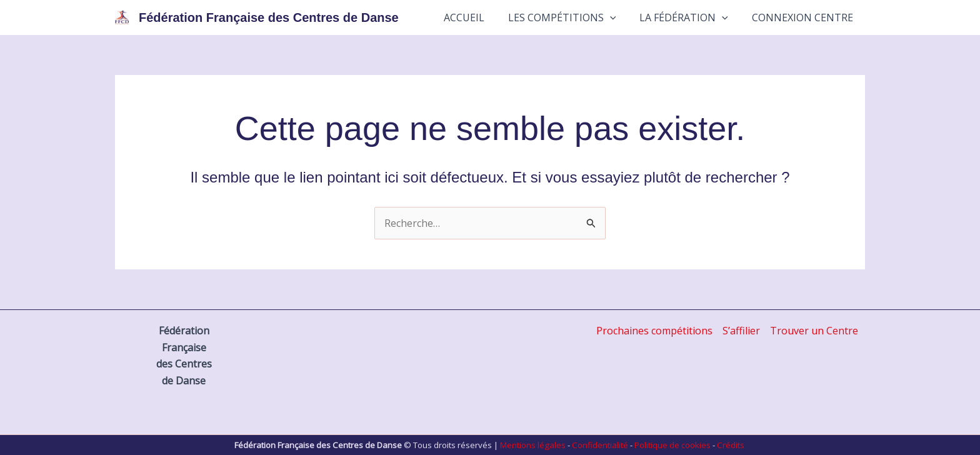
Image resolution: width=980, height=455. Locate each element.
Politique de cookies (672, 445)
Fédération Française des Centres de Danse (269, 17)
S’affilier (741, 331)
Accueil (477, 17)
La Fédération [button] (689, 17)
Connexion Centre (804, 17)
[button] (619, 17)
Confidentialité (600, 445)
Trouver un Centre (814, 331)
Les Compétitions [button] (572, 17)
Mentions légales (533, 445)
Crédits (731, 445)
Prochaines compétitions (654, 331)
